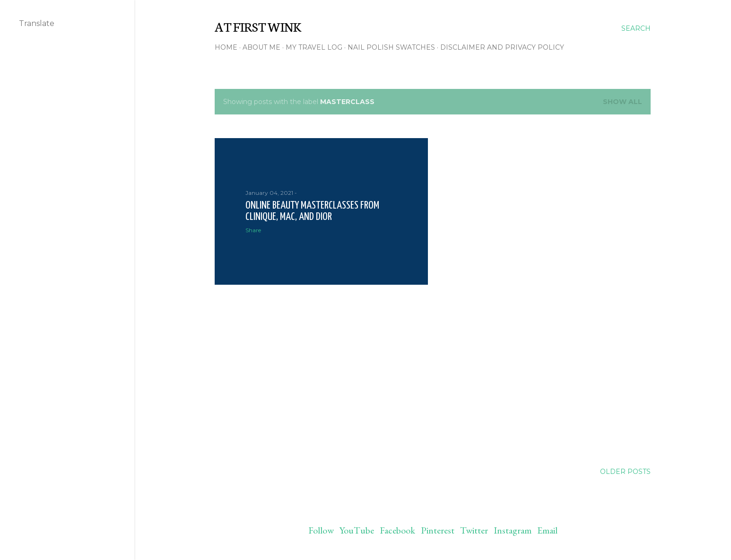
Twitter (474, 530)
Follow (321, 530)
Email (547, 530)
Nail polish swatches (391, 47)
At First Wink (258, 26)
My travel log (314, 47)
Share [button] (253, 230)
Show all (622, 102)
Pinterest (438, 530)
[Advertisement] (321, 375)
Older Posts (625, 472)
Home (226, 47)
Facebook (397, 530)
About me (261, 47)
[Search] (636, 28)
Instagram (513, 530)
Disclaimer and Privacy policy (502, 47)
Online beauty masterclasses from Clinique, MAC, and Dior (312, 211)
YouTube (357, 530)
